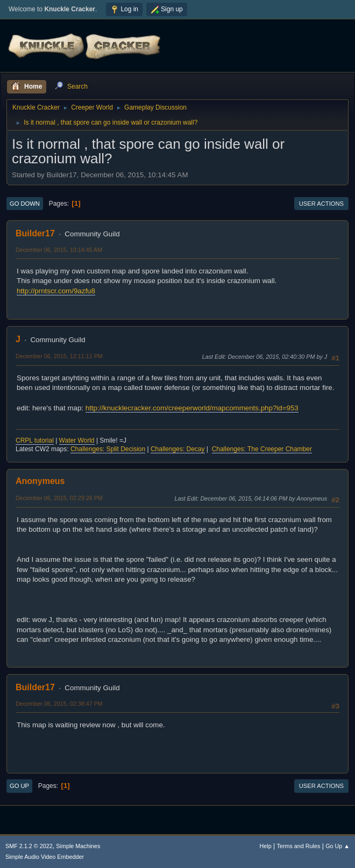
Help (266, 846)
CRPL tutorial (35, 440)
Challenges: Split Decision (108, 449)
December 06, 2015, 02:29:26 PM (59, 498)
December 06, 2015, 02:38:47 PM (59, 704)
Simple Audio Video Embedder (45, 857)
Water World (77, 440)
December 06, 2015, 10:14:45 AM (59, 250)
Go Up (19, 786)
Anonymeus (40, 481)
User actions (321, 204)
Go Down (25, 204)
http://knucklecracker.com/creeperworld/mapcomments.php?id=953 (192, 408)
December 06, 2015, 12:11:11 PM (59, 356)
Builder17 (35, 233)
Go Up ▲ (338, 846)
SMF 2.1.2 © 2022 (29, 846)
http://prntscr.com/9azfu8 (56, 291)
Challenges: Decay (178, 449)
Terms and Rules (299, 846)
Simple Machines (78, 846)
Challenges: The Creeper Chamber (262, 449)
